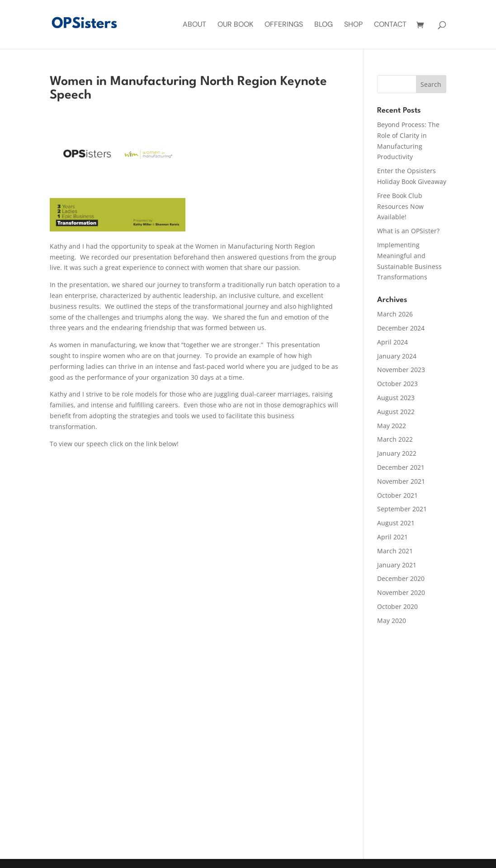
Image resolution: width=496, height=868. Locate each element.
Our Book (235, 25)
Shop (353, 25)
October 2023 (397, 384)
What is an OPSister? (408, 231)
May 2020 (392, 620)
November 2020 (401, 592)
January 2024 (397, 356)
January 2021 (397, 565)
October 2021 (397, 495)
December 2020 (401, 578)
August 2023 (396, 398)
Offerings (284, 25)
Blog (324, 25)
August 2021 (396, 523)
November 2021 (401, 481)
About (194, 25)
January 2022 (397, 453)
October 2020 (397, 606)
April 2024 (392, 342)
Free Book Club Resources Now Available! (400, 206)
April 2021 (392, 537)
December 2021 (401, 467)
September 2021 (402, 509)
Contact (390, 25)
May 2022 (392, 426)
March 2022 (395, 439)
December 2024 (401, 328)
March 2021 (395, 551)
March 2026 (395, 314)
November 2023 (401, 370)
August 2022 (396, 412)
